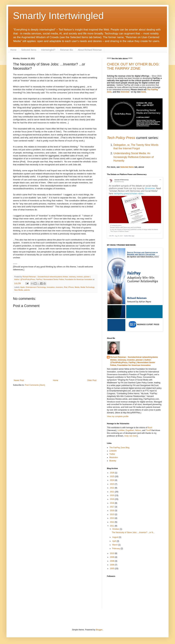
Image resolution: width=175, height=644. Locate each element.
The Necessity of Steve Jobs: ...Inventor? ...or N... (133, 532)
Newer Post (19, 380)
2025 (112, 476)
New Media (19, 290)
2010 (112, 553)
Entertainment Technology (36, 287)
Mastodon (114, 457)
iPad (66, 287)
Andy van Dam (131, 436)
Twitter (112, 454)
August (116, 537)
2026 (112, 473)
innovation (51, 287)
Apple (23, 287)
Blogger (99, 630)
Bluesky (113, 461)
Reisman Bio (67, 50)
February (116, 549)
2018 (112, 503)
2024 (112, 480)
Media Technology (87, 287)
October (116, 529)
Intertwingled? (48, 50)
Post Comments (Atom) (35, 385)
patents (27, 290)
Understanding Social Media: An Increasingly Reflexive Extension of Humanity (134, 157)
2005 (112, 569)
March (115, 545)
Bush (150, 428)
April (114, 541)
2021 (112, 492)
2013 (112, 518)
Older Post (92, 380)
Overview (125, 92)
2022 (112, 488)
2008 (112, 561)
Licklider (121, 430)
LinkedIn (113, 451)
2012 (112, 522)
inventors (59, 287)
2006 (112, 565)
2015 (112, 514)
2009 (112, 557)
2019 (112, 499)
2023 (112, 484)
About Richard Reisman (90, 50)
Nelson (138, 430)
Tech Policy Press (121, 138)
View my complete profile (118, 416)
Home (13, 50)
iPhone (71, 287)
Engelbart (130, 430)
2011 (112, 526)
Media (77, 287)
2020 (112, 495)
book (143, 92)
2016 (112, 511)
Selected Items (29, 50)
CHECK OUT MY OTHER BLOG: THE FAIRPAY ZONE (133, 66)
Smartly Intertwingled (58, 16)
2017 (112, 507)
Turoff (149, 430)
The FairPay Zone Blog (119, 448)
